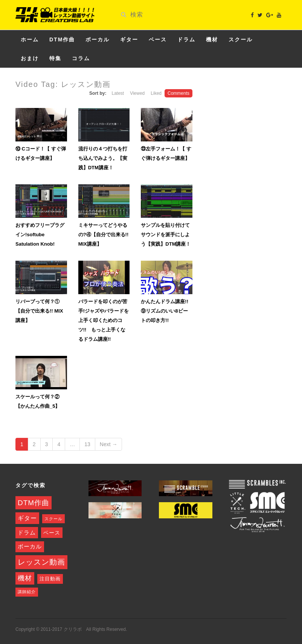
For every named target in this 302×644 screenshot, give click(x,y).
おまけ (30, 58)
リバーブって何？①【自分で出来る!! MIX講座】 (39, 311)
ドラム (186, 39)
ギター (129, 39)
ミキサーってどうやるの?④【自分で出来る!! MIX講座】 (104, 235)
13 (87, 444)
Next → (109, 444)
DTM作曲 (62, 39)
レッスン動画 (41, 562)
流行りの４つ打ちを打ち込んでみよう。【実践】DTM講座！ (103, 158)
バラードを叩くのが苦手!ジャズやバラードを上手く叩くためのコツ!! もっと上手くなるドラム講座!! (104, 320)
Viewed (137, 93)
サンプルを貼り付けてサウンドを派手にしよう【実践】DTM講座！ (166, 235)
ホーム (30, 39)
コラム (81, 58)
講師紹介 (27, 592)
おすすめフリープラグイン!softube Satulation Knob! (40, 235)
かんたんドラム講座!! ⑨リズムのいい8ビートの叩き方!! (167, 311)
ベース (158, 39)
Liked (156, 93)
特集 (55, 58)
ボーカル (98, 39)
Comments (178, 93)
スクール (241, 39)
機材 (212, 39)
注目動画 (50, 579)
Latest (118, 93)
